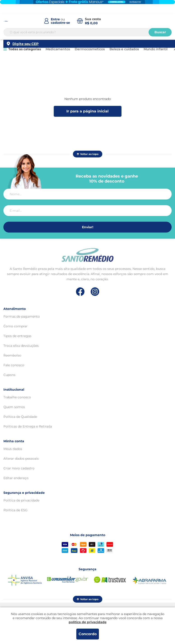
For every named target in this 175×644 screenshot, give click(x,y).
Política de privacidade (21, 500)
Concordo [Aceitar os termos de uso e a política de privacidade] (88, 634)
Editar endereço (16, 478)
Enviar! (88, 227)
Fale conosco (14, 365)
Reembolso (12, 355)
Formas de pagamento (22, 316)
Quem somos (14, 407)
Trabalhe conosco (17, 397)
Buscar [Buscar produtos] (160, 36)
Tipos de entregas (17, 336)
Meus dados (13, 449)
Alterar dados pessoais (21, 459)
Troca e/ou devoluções (21, 346)
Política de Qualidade (20, 417)
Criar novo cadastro (19, 468)
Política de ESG (15, 510)
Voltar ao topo (88, 154)
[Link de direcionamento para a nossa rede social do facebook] (80, 292)
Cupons (9, 375)
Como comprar (15, 326)
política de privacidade (88, 622)
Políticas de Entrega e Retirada (28, 426)
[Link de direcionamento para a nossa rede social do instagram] (95, 292)
